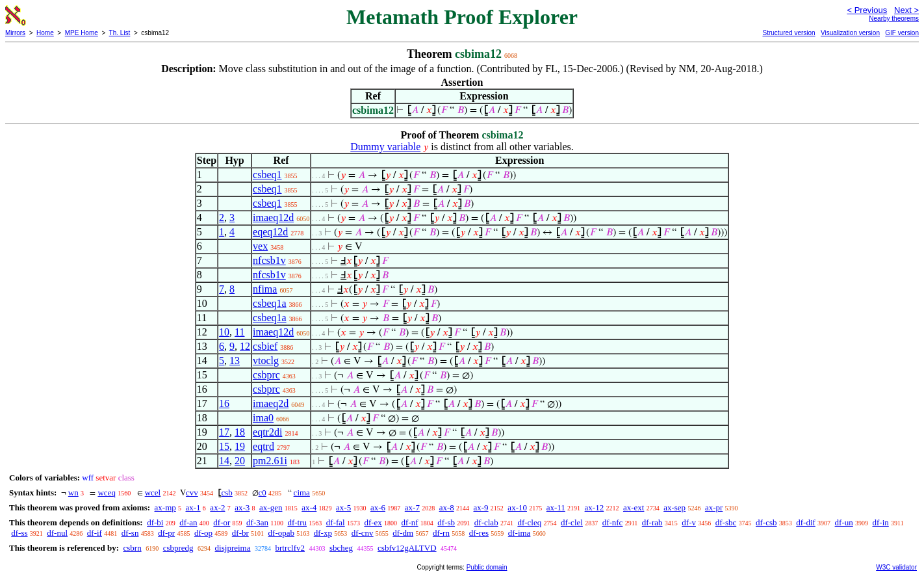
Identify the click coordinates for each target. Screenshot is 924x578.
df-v (689, 522)
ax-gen (271, 507)
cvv (192, 493)
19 (240, 446)
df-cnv (363, 533)
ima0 (263, 418)
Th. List (120, 33)
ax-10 (517, 507)
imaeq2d (271, 403)
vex (260, 246)
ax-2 (217, 507)
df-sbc (726, 522)
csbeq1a (270, 303)
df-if (95, 533)
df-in (881, 522)
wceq (106, 493)
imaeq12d (273, 217)
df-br (240, 533)
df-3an (257, 522)
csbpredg (178, 548)
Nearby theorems (894, 19)
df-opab (281, 533)
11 (239, 332)
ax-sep (674, 507)
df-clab (486, 522)
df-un (844, 522)
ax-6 (378, 507)
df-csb (766, 522)
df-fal (336, 522)
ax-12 (595, 507)
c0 (263, 493)
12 (245, 346)
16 (224, 403)
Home (45, 33)
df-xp (323, 533)
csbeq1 (267, 175)
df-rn (441, 533)
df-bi (155, 522)
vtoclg (266, 361)
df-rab (652, 522)
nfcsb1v (269, 260)
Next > (906, 10)
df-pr (166, 533)
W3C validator (896, 567)
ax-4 (309, 507)
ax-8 (447, 507)
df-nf (410, 522)
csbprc (266, 375)
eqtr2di (267, 432)
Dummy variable (385, 147)
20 (240, 461)
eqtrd (263, 446)
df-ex (373, 522)
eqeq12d (270, 232)
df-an (188, 522)
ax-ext (634, 507)
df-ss (19, 533)
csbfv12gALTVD (407, 548)
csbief (265, 346)
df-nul (57, 533)
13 (235, 361)
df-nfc (613, 522)
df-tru (297, 522)
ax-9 (481, 507)
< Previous (867, 10)
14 (224, 461)
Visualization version (850, 33)
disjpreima (233, 548)
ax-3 (242, 507)
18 (240, 432)
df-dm (403, 533)
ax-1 (193, 507)
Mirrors (15, 33)
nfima (265, 289)
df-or (222, 522)
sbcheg (341, 548)
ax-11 (556, 507)
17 (224, 432)
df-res (479, 533)
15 (224, 446)
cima (302, 493)
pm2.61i (270, 461)
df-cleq (529, 522)
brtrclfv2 (289, 548)
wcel (153, 493)
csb (226, 493)
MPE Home (82, 33)
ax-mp (165, 507)
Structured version (789, 33)
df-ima (520, 533)
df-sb (446, 522)
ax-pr (714, 507)
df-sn (130, 533)
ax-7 (412, 507)
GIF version (902, 33)
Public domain (487, 567)
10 (224, 332)
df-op (203, 533)
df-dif (806, 522)
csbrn (132, 548)
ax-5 (343, 507)
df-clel (572, 522)
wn (73, 493)
